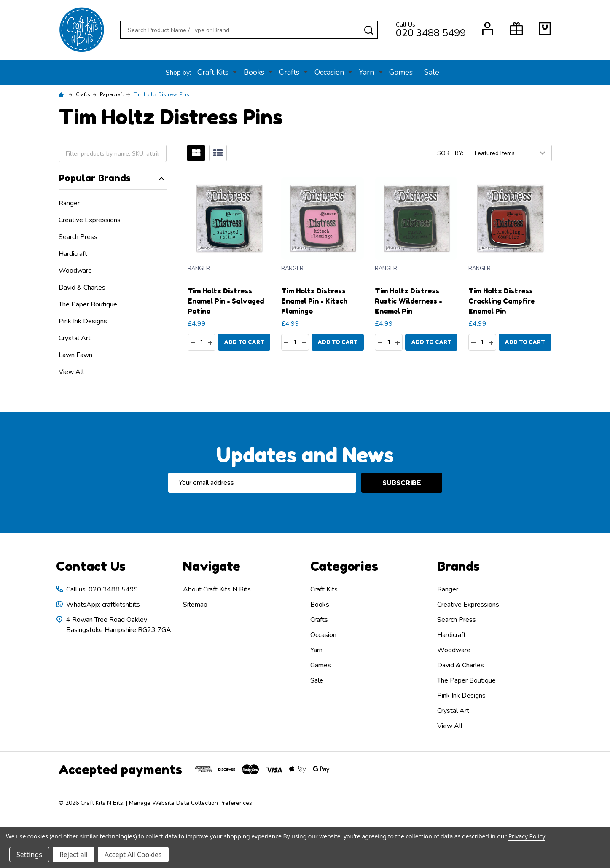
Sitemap (195, 605)
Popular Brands (113, 178)
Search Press (78, 237)
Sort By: (450, 153)
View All (71, 372)
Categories (344, 566)
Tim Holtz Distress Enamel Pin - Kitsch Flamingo (314, 301)
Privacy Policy (527, 836)
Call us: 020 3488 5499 (102, 589)
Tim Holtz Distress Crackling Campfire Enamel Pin (501, 301)
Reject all (74, 855)
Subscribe (402, 483)
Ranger (69, 203)
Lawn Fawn (75, 355)
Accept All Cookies (133, 855)
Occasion (328, 72)
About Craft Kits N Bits (217, 589)
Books (256, 72)
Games (397, 72)
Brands (458, 566)
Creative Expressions (90, 220)
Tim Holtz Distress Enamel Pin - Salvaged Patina (226, 301)
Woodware (75, 271)
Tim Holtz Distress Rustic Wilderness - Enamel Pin (408, 301)
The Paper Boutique (88, 304)
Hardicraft (73, 254)
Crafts (290, 72)
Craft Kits (217, 72)
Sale (428, 72)
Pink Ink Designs (83, 321)
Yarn (364, 72)
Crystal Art (75, 338)
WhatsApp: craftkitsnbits (103, 605)
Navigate (212, 566)
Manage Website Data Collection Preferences (191, 803)
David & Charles (82, 288)
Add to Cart (244, 342)
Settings (29, 855)
